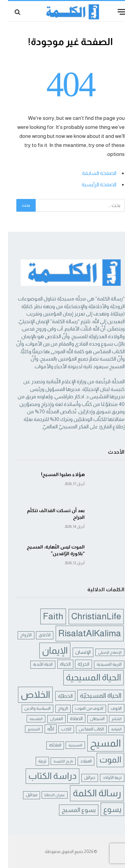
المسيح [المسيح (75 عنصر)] (97, 743)
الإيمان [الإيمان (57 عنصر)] (47, 650)
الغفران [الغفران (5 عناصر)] (48, 719)
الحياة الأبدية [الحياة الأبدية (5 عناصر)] (35, 664)
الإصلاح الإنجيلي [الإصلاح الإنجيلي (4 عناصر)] (102, 652)
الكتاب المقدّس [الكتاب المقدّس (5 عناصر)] (83, 729)
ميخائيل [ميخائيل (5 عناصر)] (23, 795)
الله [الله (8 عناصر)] (43, 729)
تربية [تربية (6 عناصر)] (34, 761)
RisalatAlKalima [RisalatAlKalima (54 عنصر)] (82, 633)
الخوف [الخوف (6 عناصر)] (108, 708)
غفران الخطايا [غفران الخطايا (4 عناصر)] (47, 795)
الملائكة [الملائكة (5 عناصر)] (47, 745)
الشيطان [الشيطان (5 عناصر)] (89, 719)
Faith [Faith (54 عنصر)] (45, 616)
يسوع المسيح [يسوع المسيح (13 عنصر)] (71, 810)
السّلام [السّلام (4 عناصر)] (109, 719)
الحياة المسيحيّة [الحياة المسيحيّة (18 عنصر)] (93, 695)
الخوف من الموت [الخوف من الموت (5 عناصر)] (81, 708)
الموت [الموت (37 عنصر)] (102, 760)
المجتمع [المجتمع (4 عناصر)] (26, 729)
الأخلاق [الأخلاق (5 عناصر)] (37, 635)
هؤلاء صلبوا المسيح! (55, 474)
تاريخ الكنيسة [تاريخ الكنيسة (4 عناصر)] (55, 761)
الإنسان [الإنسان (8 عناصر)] (75, 652)
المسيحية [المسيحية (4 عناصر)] (67, 745)
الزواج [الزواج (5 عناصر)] (55, 708)
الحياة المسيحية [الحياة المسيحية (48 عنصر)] (85, 677)
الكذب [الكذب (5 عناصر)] (58, 729)
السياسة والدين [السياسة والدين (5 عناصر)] (29, 708)
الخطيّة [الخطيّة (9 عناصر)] (57, 696)
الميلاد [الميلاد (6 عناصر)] (78, 761)
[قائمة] (114, 12)
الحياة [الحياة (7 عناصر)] (57, 664)
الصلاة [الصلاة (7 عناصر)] (68, 718)
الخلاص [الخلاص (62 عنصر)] (27, 695)
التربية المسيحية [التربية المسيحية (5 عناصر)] (101, 664)
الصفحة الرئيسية (91, 184)
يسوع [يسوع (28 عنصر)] (104, 809)
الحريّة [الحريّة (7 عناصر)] (75, 664)
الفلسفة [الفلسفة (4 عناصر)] (28, 719)
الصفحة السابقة (91, 173)
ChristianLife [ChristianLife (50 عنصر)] (88, 616)
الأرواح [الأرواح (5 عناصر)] (18, 635)
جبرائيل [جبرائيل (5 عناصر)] (82, 778)
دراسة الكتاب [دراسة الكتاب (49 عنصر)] (44, 776)
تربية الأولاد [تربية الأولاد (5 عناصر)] (104, 778)
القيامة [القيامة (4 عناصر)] (108, 729)
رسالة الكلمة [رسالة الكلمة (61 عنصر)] (89, 793)
